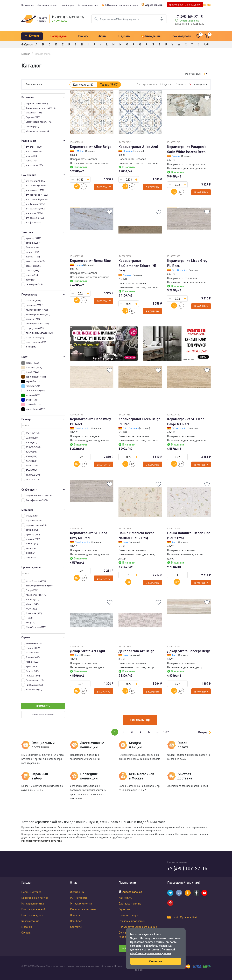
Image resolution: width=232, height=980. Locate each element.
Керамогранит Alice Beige (91, 147)
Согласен (156, 961)
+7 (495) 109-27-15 (189, 17)
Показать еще (140, 720)
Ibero (126, 542)
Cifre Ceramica (180, 270)
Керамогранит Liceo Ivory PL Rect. (90, 421)
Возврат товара (128, 915)
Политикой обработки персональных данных (152, 951)
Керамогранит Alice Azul (138, 147)
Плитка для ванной (33, 909)
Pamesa (176, 156)
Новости (75, 915)
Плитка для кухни (32, 915)
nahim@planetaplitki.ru (187, 917)
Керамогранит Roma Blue (90, 261)
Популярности (199, 84)
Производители (181, 36)
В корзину (104, 187)
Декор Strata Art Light (88, 651)
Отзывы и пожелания (132, 921)
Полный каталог (31, 892)
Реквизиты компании (83, 909)
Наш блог (76, 921)
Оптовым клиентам (88, 5)
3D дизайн (124, 36)
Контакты (76, 927)
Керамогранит (30, 921)
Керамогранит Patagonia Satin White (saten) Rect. (187, 149)
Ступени (26, 932)
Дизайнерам (67, 5)
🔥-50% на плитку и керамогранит (120, 5)
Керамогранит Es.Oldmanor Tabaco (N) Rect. (137, 266)
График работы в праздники (185, 4)
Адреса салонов (154, 5)
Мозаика (27, 927)
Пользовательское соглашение (138, 927)
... (157, 732)
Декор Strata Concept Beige (189, 651)
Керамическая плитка (35, 898)
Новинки (82, 36)
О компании (28, 5)
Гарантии (124, 909)
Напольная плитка (33, 903)
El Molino (79, 151)
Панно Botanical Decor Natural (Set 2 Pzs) (136, 535)
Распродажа (58, 36)
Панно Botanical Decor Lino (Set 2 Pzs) (189, 535)
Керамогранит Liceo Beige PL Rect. (139, 421)
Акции (102, 36)
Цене (166, 84)
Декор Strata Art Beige (136, 651)
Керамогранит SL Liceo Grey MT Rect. (89, 535)
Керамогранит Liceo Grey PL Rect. (187, 263)
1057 (166, 732)
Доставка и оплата (47, 5)
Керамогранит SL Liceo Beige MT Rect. (186, 421)
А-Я (206, 44)
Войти (207, 5)
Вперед (203, 732)
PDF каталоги (78, 898)
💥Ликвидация (150, 36)
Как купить (125, 898)
